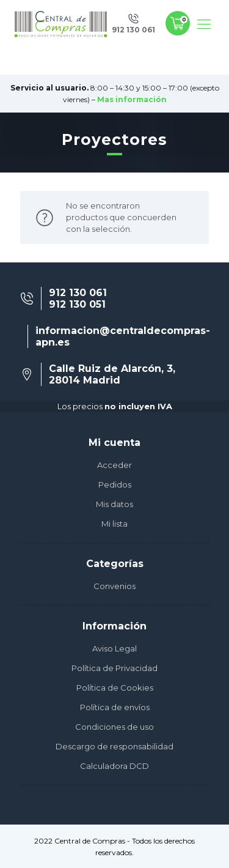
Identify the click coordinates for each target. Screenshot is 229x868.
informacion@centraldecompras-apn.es (123, 336)
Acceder (114, 465)
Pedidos (115, 484)
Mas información (132, 99)
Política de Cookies (115, 688)
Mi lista (114, 524)
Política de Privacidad (114, 668)
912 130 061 (78, 293)
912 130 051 (77, 304)
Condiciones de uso (114, 727)
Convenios (114, 586)
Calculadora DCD (114, 766)
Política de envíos (115, 707)
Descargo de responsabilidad (114, 746)
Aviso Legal (114, 648)
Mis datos (114, 504)
